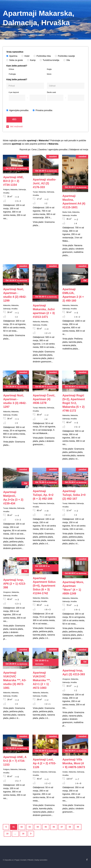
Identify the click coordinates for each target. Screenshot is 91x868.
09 (78, 827)
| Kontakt (23, 860)
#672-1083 (42, 680)
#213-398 (15, 584)
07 (62, 827)
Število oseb (51, 92)
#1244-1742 (44, 586)
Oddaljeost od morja (79, 150)
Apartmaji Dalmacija (37, 35)
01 (14, 827)
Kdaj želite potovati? (17, 80)
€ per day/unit (14, 92)
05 (46, 827)
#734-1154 (14, 181)
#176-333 (44, 183)
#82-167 (74, 495)
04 (38, 827)
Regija (49, 69)
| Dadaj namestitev (41, 860)
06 (54, 827)
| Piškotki (30, 860)
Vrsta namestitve (15, 52)
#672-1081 (15, 680)
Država (11, 69)
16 (23, 834)
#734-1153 (15, 761)
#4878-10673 (74, 763)
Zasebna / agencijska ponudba (53, 150)
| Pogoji (16, 860)
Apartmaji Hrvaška (19, 35)
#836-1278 (44, 399)
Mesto (49, 74)
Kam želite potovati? (17, 66)
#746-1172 (74, 403)
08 (70, 827)
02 (22, 827)
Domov (5, 35)
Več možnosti (15, 127)
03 (30, 827)
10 (7, 834)
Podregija (12, 74)
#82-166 (43, 495)
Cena (34, 150)
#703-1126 (44, 763)
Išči (14, 119)
